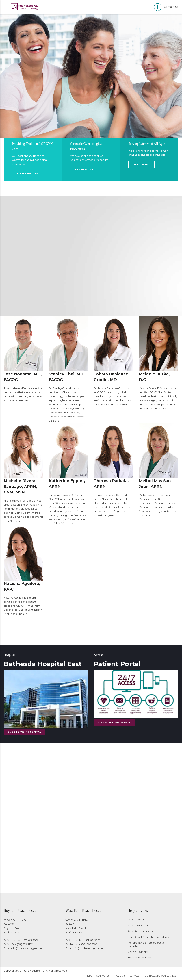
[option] (91, 76)
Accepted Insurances (140, 931)
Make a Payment (138, 952)
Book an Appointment (141, 957)
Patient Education (138, 925)
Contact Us (103, 976)
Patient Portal (136, 920)
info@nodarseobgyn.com (26, 948)
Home (89, 976)
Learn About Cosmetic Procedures (148, 937)
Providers (119, 976)
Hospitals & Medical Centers (160, 976)
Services (134, 976)
